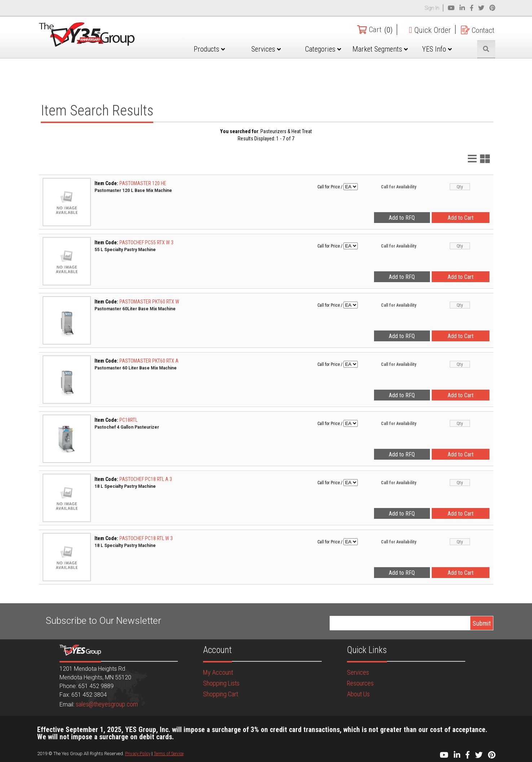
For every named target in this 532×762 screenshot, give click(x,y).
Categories (328, 49)
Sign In (432, 8)
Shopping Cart (221, 694)
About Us (358, 694)
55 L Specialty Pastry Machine (125, 250)
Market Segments (383, 54)
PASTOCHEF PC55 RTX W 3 (146, 242)
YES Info (438, 49)
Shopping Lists (221, 683)
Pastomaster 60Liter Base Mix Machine (135, 309)
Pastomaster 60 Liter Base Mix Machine (136, 368)
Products (218, 49)
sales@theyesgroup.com (107, 704)
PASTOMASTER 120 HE (143, 183)
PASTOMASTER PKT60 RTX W (149, 302)
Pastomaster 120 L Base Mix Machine (133, 190)
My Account (218, 672)
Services (273, 49)
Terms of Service (169, 754)
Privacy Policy (138, 754)
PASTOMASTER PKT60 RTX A (149, 361)
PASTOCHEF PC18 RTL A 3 (146, 479)
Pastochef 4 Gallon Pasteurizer (127, 427)
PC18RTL (128, 420)
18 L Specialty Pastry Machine (125, 486)
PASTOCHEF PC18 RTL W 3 (146, 538)
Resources (360, 683)
